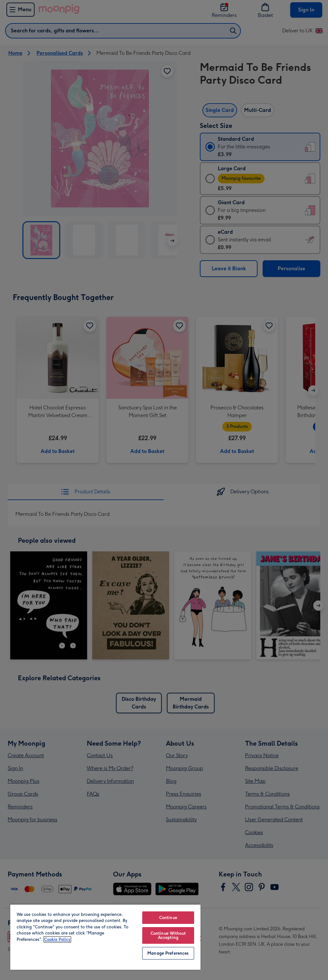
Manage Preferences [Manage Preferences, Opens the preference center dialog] (168, 953)
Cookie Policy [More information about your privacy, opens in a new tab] (57, 939)
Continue (168, 918)
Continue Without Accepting (168, 935)
